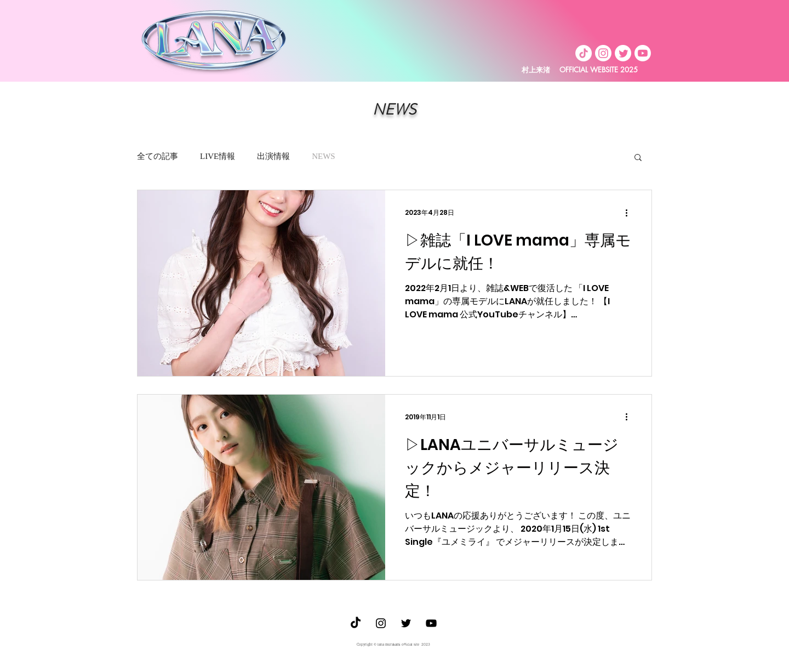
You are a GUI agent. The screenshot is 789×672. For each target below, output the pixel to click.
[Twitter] (623, 53)
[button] (638, 158)
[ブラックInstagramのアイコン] (381, 623)
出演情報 (273, 156)
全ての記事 (158, 156)
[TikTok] (584, 53)
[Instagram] (603, 53)
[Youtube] (643, 53)
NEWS (324, 156)
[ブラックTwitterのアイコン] (406, 623)
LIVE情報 (218, 156)
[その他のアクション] (630, 213)
